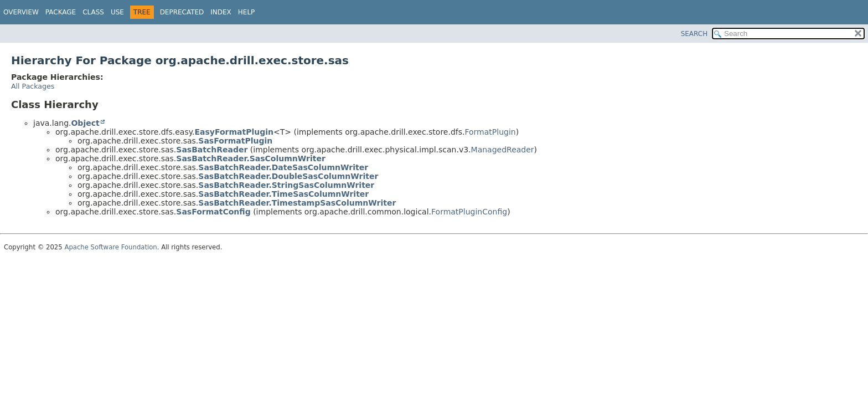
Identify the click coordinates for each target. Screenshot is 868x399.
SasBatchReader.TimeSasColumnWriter (283, 194)
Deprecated (182, 12)
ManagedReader (503, 150)
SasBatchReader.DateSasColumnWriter (283, 167)
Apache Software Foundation (110, 247)
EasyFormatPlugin (234, 132)
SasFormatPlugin (235, 141)
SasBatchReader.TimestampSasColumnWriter (297, 203)
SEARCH (694, 34)
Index (221, 12)
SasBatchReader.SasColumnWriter (250, 158)
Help (247, 12)
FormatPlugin (490, 132)
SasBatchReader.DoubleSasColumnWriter (288, 176)
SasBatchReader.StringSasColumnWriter (286, 185)
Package (61, 12)
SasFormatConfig (213, 212)
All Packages (33, 86)
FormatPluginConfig (469, 212)
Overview (21, 12)
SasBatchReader (212, 150)
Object (85, 123)
